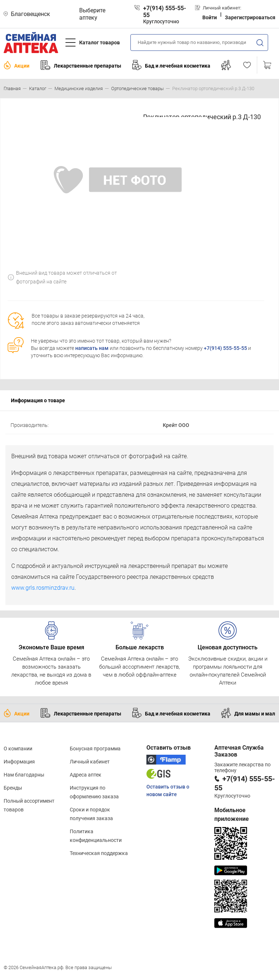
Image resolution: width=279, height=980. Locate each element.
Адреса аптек (86, 775)
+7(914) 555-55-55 (225, 348)
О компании (18, 749)
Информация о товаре (38, 400)
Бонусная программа (95, 749)
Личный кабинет (90, 762)
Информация (19, 762)
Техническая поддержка (99, 853)
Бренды (13, 788)
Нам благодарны (24, 775)
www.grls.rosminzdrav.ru (43, 588)
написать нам (92, 348)
